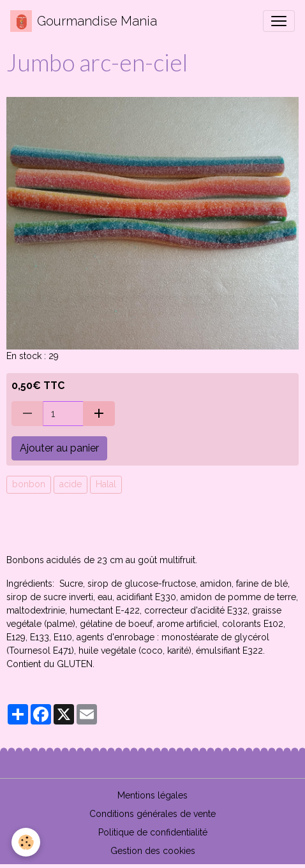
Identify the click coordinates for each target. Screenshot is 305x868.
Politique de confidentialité (153, 832)
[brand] (84, 21)
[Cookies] (26, 842)
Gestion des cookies (153, 851)
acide (71, 484)
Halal (106, 484)
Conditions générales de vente (152, 814)
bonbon (29, 484)
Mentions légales (152, 795)
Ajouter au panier (59, 448)
